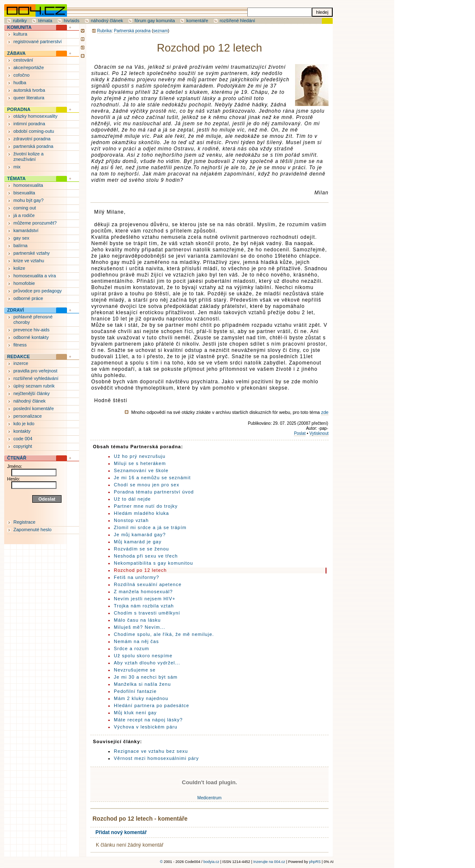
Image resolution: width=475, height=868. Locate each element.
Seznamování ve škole (141, 470)
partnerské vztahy (32, 253)
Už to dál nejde (132, 499)
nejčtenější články (32, 393)
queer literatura (29, 98)
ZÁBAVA (16, 53)
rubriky (20, 21)
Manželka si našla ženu (142, 684)
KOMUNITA (19, 27)
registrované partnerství (38, 41)
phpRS (315, 862)
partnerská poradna (33, 146)
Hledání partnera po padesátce (151, 705)
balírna (21, 245)
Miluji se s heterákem (140, 463)
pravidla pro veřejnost (35, 371)
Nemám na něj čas (136, 641)
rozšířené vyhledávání (36, 378)
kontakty (22, 431)
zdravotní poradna (32, 139)
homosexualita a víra (35, 276)
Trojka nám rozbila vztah (144, 606)
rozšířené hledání (237, 21)
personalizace (28, 416)
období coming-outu (34, 131)
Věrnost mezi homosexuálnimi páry (156, 758)
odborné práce (28, 298)
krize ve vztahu (29, 261)
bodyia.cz (211, 862)
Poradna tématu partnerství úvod (154, 492)
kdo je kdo (24, 424)
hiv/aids (71, 21)
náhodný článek (107, 21)
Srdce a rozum (132, 648)
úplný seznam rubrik (34, 386)
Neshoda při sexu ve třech (146, 556)
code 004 (23, 439)
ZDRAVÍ (15, 310)
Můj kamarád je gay (138, 542)
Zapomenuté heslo (32, 530)
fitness (20, 345)
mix (17, 167)
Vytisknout (319, 433)
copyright (23, 446)
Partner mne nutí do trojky (146, 506)
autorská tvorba (29, 90)
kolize (19, 268)
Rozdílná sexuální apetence (148, 584)
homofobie (24, 283)
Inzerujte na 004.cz (269, 862)
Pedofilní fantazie (135, 691)
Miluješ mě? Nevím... (140, 627)
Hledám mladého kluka (141, 513)
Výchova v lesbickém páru (146, 727)
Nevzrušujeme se (135, 670)
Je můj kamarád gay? (140, 535)
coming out (25, 208)
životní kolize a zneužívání (28, 156)
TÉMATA (16, 178)
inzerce (21, 363)
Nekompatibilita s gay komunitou (153, 563)
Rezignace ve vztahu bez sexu (151, 751)
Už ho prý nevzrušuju (140, 456)
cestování (23, 60)
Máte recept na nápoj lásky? (148, 720)
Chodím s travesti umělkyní (147, 613)
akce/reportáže (29, 67)
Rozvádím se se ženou (141, 549)
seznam (160, 31)
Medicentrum (210, 798)
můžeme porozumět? (35, 223)
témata (45, 21)
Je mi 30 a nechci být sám (146, 677)
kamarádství (26, 230)
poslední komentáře (34, 408)
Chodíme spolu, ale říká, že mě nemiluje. (164, 634)
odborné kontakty (31, 337)
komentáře (197, 21)
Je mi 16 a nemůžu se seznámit (152, 478)
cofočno (22, 75)
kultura (20, 34)
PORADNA (19, 109)
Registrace (24, 522)
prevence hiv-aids (31, 330)
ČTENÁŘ (17, 458)
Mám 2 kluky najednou (141, 698)
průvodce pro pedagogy (38, 291)
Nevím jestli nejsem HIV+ (145, 599)
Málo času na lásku (137, 620)
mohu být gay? (28, 200)
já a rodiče (24, 215)
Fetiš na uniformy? (136, 577)
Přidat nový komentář (121, 832)
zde (325, 412)
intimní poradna (29, 124)
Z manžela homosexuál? (143, 592)
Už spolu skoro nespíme (143, 656)
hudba (20, 83)
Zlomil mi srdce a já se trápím (150, 527)
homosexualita (28, 185)
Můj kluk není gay (135, 713)
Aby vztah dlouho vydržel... (147, 663)
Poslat (300, 433)
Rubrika (104, 31)
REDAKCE (18, 356)
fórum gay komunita (155, 21)
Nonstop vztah (131, 520)
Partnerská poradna (132, 31)
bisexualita (24, 193)
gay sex (21, 238)
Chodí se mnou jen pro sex (146, 485)
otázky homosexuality (35, 116)
